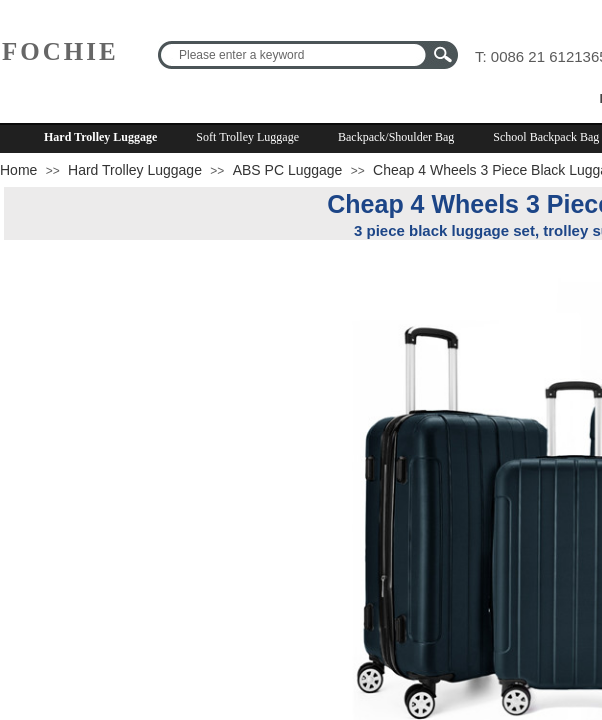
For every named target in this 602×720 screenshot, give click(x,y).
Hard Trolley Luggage (100, 137)
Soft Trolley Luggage (247, 137)
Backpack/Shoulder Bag (396, 137)
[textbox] (295, 55)
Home (18, 170)
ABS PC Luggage (288, 170)
